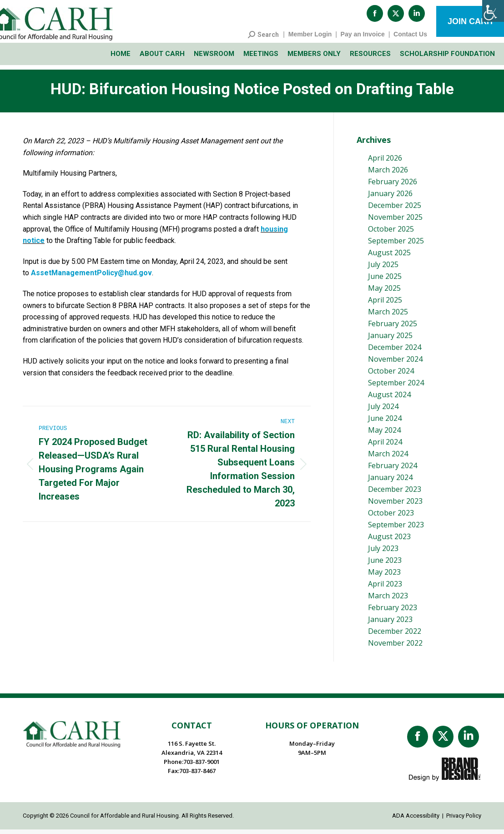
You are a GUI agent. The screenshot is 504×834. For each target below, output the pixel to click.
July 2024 (383, 411)
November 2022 (395, 647)
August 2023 (389, 541)
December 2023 (395, 494)
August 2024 (389, 399)
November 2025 (395, 222)
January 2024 (390, 482)
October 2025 (391, 233)
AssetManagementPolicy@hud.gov (91, 277)
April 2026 (385, 162)
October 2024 (391, 375)
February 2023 (393, 612)
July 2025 (383, 269)
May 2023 (384, 576)
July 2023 (383, 553)
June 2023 (385, 565)
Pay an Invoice (363, 39)
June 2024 (385, 423)
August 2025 (389, 257)
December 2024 (395, 352)
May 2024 (384, 435)
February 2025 (393, 328)
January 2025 (390, 340)
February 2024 (393, 470)
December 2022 (395, 636)
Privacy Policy (464, 820)
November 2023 (395, 505)
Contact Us (410, 39)
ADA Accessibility (416, 820)
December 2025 (395, 210)
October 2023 (391, 517)
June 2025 (385, 281)
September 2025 (396, 245)
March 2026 (388, 174)
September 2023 (396, 529)
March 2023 (388, 600)
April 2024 (385, 446)
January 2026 (390, 198)
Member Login (310, 39)
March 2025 (388, 316)
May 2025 (384, 293)
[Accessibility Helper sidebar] (493, 11)
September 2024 (396, 387)
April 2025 (385, 304)
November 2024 (395, 364)
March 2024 (388, 458)
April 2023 (385, 588)
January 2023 (390, 624)
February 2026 (393, 186)
